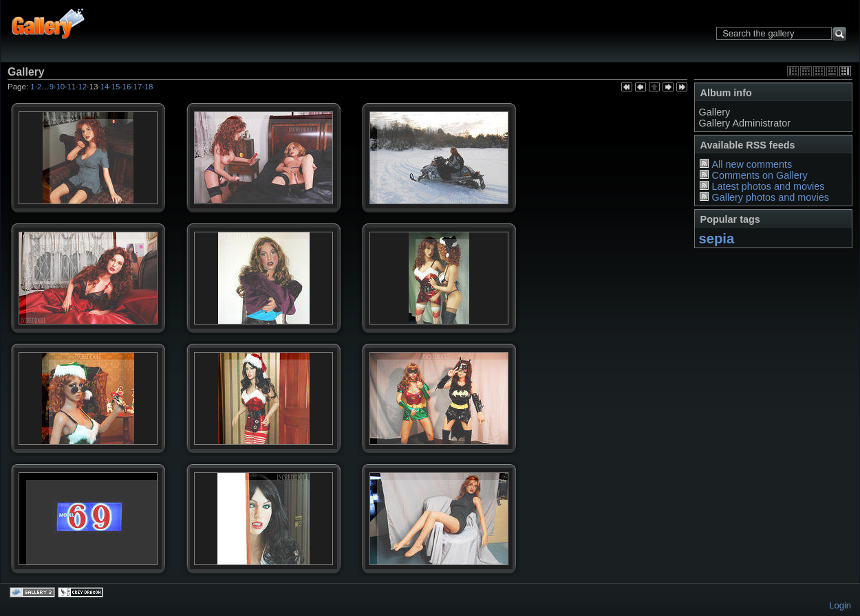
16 (127, 87)
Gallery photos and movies (770, 197)
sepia (717, 239)
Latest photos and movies (768, 186)
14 (105, 87)
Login (840, 605)
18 (149, 87)
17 (138, 87)
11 (71, 87)
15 (116, 87)
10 (60, 87)
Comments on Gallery (759, 175)
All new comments (752, 164)
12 (82, 87)
